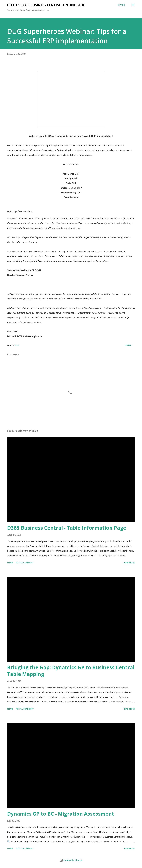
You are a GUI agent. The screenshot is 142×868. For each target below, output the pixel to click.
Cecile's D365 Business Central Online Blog (46, 5)
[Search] (121, 5)
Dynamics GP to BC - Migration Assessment (61, 814)
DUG (17, 345)
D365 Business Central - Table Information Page (67, 528)
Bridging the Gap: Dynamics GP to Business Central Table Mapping (71, 671)
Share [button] (128, 345)
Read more (129, 563)
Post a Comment (25, 563)
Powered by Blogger (71, 860)
